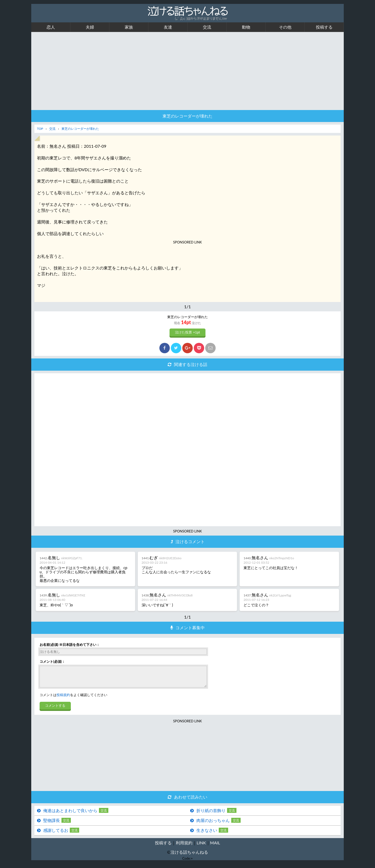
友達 (168, 27)
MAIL (215, 847)
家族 (129, 27)
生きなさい (207, 834)
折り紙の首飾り (211, 814)
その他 (285, 27)
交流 (207, 27)
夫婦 (90, 27)
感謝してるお (56, 834)
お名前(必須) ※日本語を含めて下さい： (70, 645)
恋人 (51, 27)
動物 (246, 27)
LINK (201, 847)
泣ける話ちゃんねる (189, 856)
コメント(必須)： (52, 662)
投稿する (324, 27)
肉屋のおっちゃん (213, 824)
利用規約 (184, 847)
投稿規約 (63, 699)
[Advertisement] (187, 71)
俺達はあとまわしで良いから (70, 814)
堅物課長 (52, 824)
